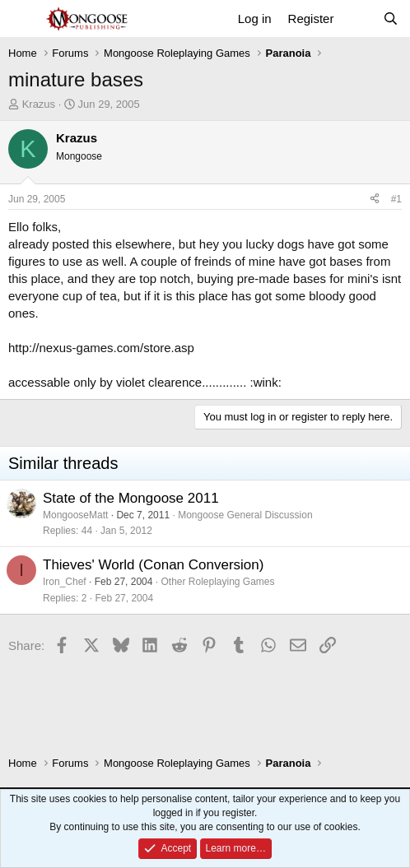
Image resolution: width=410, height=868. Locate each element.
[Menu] (23, 19)
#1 (396, 199)
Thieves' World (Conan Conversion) (153, 565)
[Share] (375, 200)
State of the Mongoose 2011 (131, 498)
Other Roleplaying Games (217, 582)
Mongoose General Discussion (245, 515)
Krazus (39, 104)
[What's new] (358, 19)
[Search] (391, 19)
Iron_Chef (65, 582)
